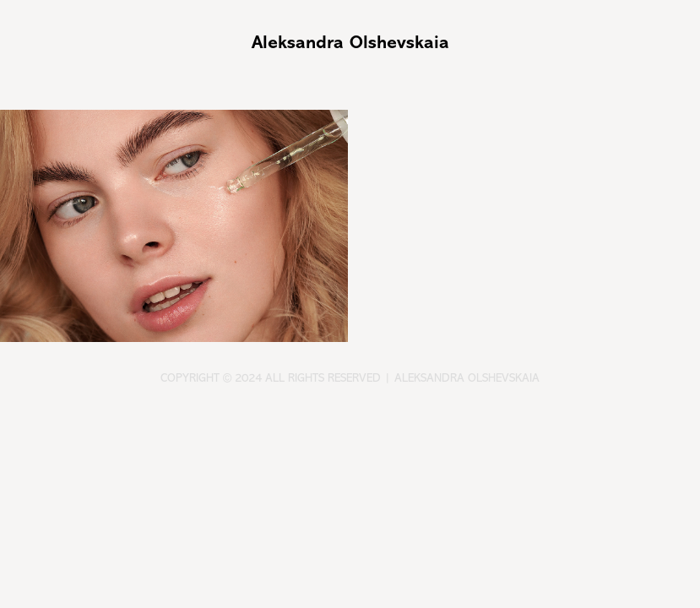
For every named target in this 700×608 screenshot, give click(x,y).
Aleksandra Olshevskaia (350, 42)
